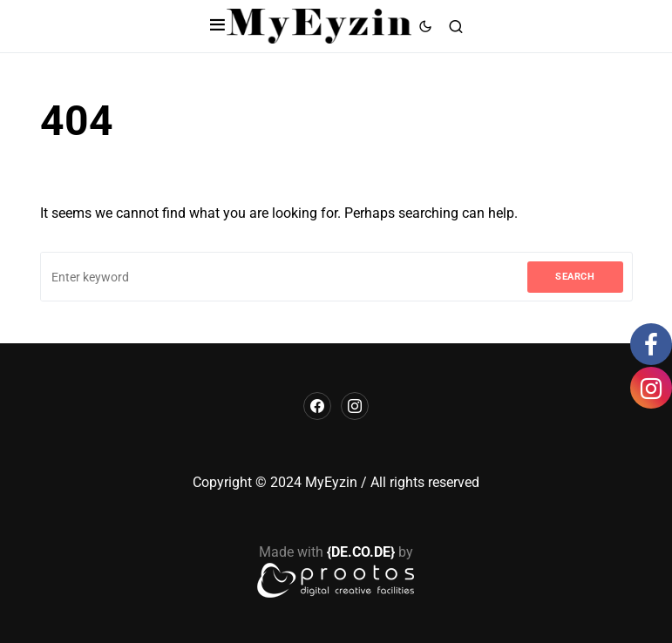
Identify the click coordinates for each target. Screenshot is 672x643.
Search (575, 277)
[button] (217, 26)
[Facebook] (317, 406)
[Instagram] (355, 406)
